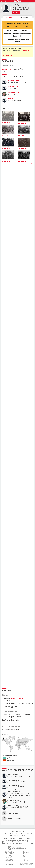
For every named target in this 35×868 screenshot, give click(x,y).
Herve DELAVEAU (13, 775)
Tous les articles (15, 840)
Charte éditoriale (23, 839)
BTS (26, 26)
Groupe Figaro (15, 843)
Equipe (16, 839)
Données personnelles (8, 842)
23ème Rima (7, 69)
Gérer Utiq (30, 842)
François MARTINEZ (14, 87)
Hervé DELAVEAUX (14, 791)
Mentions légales (6, 843)
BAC (9, 26)
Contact (8, 840)
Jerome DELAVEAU (14, 800)
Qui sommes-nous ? (8, 839)
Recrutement (26, 840)
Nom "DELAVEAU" (13, 813)
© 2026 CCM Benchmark (26, 843)
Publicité (30, 839)
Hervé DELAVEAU (13, 780)
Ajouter (17, 12)
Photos (26, 18)
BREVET (17, 26)
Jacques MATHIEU (13, 80)
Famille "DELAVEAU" (14, 819)
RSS (20, 840)
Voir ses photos (29, 164)
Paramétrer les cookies (20, 842)
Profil (11, 18)
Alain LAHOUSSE (13, 99)
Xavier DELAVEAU (13, 805)
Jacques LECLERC (13, 93)
